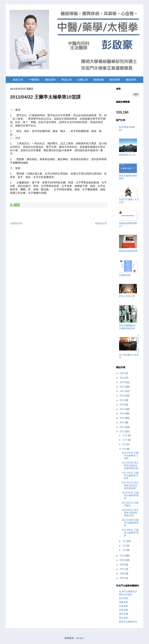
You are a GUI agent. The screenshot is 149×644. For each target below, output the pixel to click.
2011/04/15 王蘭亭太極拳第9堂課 (130, 495)
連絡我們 (131, 80)
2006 (122, 574)
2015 (122, 418)
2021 (122, 391)
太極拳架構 (125, 275)
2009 (122, 560)
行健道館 (123, 606)
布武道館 (123, 598)
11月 (125, 440)
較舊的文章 (101, 223)
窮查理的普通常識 (128, 251)
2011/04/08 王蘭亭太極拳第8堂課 (130, 523)
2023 (122, 382)
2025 (122, 373)
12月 (125, 435)
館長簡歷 (115, 80)
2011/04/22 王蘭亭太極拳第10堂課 (130, 475)
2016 (122, 414)
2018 (122, 405)
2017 (122, 409)
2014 (122, 422)
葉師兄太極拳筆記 (128, 622)
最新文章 (18, 80)
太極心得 (83, 80)
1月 (124, 550)
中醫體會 (34, 80)
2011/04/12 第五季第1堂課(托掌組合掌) (130, 513)
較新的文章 (16, 223)
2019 (122, 400)
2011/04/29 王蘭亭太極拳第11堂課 (130, 455)
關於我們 (50, 80)
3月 (124, 541)
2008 (122, 565)
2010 (122, 556)
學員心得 (66, 80)
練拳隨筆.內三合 (127, 155)
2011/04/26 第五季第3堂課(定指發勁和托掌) (130, 465)
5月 (124, 444)
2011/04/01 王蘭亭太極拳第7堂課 (130, 533)
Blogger (80, 638)
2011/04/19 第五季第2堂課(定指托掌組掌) (130, 485)
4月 (124, 449)
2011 (122, 432)
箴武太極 (123, 614)
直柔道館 (123, 610)
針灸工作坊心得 (127, 296)
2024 (122, 378)
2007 (122, 569)
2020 (122, 396)
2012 (122, 427)
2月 (124, 546)
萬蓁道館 (123, 602)
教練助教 (99, 80)
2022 (122, 387)
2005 (122, 578)
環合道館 (123, 618)
